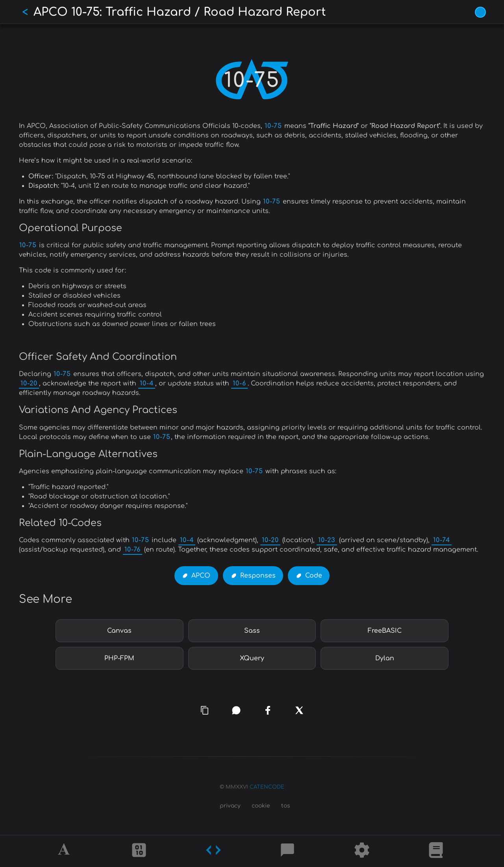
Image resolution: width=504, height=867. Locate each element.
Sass (252, 631)
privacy (230, 806)
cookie (261, 806)
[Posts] (287, 851)
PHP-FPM (119, 658)
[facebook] (268, 710)
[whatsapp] (236, 710)
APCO (201, 576)
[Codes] (213, 851)
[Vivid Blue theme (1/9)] (480, 12)
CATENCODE (267, 787)
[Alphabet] (65, 851)
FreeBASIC (385, 631)
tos (286, 806)
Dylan (385, 658)
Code (314, 576)
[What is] (436, 851)
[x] (299, 710)
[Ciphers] (139, 851)
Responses (258, 576)
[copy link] (205, 710)
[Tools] (362, 851)
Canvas (119, 631)
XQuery (252, 658)
